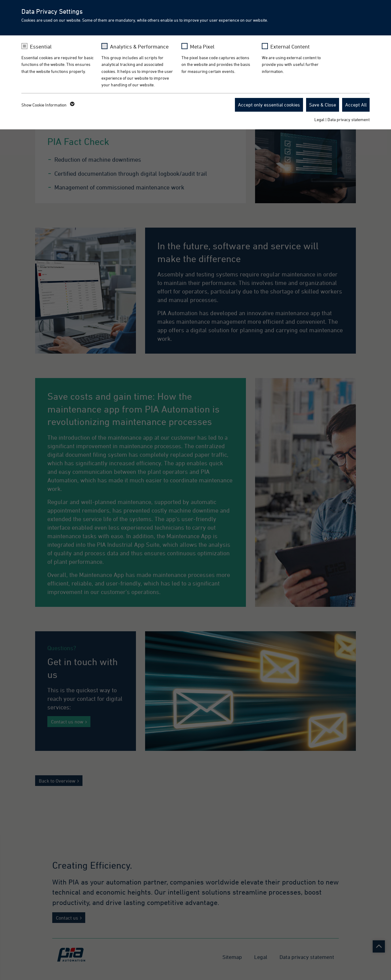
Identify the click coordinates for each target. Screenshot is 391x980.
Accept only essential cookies (269, 105)
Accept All (356, 105)
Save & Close (323, 105)
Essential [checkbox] (41, 47)
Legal (319, 119)
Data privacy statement (349, 119)
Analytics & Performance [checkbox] (139, 47)
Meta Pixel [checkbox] (202, 47)
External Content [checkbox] (290, 47)
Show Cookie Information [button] (48, 105)
